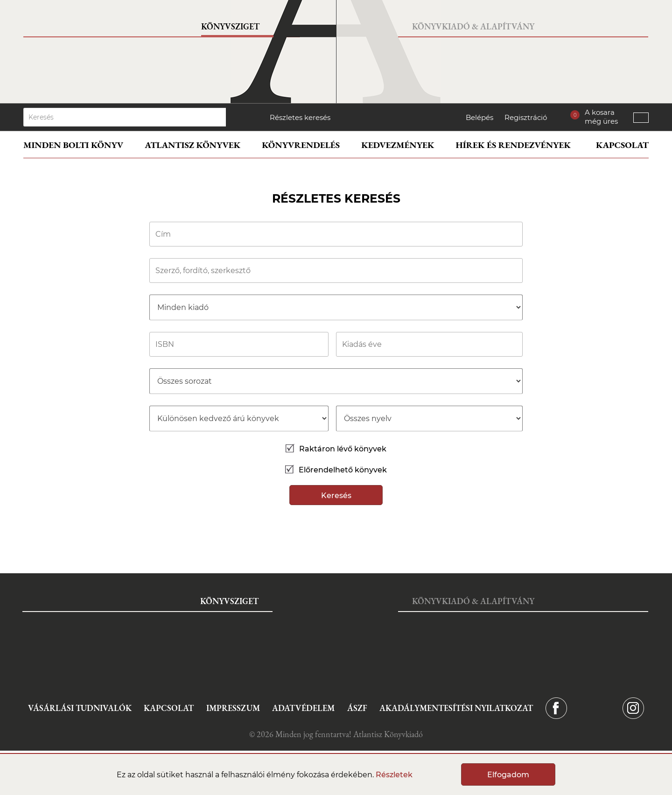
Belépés (479, 117)
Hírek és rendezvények (513, 145)
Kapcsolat (622, 145)
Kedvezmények (398, 145)
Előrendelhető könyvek (336, 470)
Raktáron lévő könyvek (336, 449)
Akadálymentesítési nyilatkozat (456, 708)
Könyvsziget (230, 26)
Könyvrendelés (301, 145)
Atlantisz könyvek (192, 145)
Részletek (394, 775)
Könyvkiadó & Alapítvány (473, 26)
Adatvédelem (303, 708)
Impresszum (233, 708)
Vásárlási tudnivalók (80, 708)
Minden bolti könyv (73, 145)
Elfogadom (508, 775)
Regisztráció (526, 117)
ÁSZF (357, 708)
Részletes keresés (300, 117)
